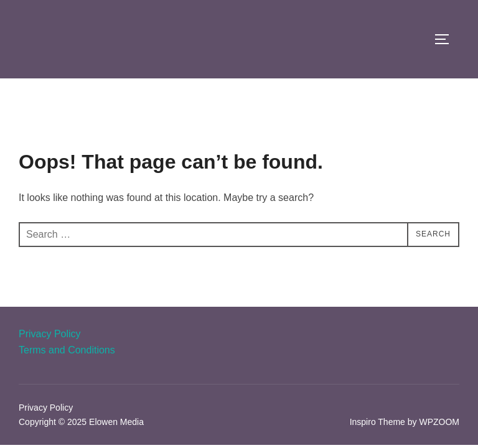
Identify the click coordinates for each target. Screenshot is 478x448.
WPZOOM (439, 422)
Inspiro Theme (377, 422)
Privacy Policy (50, 334)
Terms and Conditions (67, 350)
